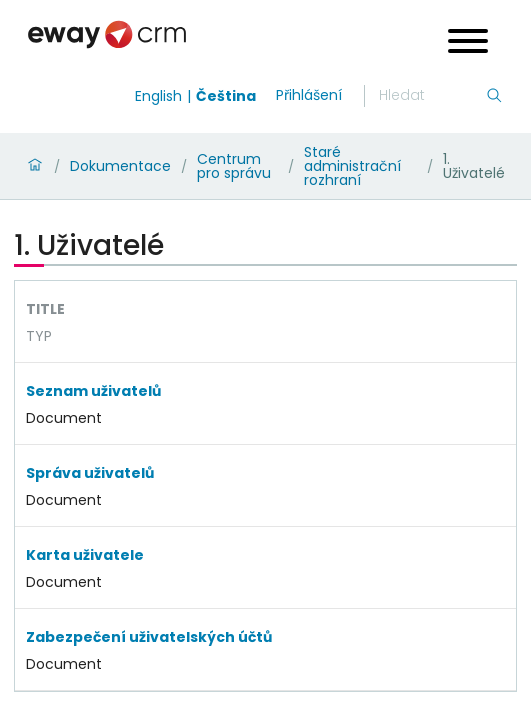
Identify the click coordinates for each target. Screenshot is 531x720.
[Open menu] (468, 43)
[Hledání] (432, 96)
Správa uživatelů (90, 473)
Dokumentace (120, 166)
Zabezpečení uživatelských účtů (149, 637)
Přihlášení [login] (309, 95)
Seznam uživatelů (93, 391)
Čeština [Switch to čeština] (226, 96)
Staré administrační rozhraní (352, 166)
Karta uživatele (85, 555)
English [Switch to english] (158, 96)
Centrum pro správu (234, 166)
